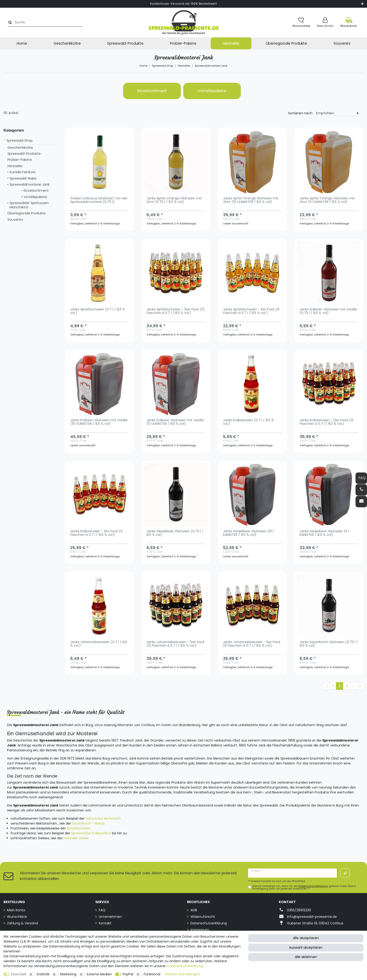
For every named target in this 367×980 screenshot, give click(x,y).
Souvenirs (342, 43)
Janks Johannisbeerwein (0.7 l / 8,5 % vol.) (99, 644)
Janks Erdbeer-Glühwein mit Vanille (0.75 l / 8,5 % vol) (328, 311)
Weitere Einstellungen (182, 974)
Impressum (200, 930)
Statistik (43, 974)
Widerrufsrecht (203, 917)
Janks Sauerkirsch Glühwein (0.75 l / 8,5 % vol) (329, 644)
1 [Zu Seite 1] (333, 686)
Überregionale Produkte (286, 43)
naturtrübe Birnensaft (103, 818)
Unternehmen (110, 917)
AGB (194, 910)
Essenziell (18, 974)
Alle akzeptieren (306, 938)
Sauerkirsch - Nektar (89, 823)
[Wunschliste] (301, 22)
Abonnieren (345, 873)
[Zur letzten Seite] (360, 686)
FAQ (102, 910)
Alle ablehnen (306, 957)
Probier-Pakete (183, 43)
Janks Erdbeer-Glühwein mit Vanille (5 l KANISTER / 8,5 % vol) (175, 422)
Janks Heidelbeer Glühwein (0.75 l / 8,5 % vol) (175, 533)
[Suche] (9, 22)
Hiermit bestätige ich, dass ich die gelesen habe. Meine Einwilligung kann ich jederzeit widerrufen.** (304, 887)
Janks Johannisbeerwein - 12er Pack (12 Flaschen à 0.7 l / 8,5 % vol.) (176, 644)
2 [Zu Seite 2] (340, 686)
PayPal (128, 974)
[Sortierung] (339, 113)
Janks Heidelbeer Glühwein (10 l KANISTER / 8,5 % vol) (248, 533)
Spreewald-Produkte (125, 43)
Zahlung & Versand (22, 923)
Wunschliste (17, 917)
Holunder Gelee (76, 838)
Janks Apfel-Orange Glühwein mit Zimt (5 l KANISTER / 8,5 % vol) (327, 200)
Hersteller (231, 43)
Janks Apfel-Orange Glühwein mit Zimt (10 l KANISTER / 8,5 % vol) (251, 200)
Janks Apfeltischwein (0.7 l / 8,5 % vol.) (98, 311)
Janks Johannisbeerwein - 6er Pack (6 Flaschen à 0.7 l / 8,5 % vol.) (252, 644)
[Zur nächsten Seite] (353, 686)
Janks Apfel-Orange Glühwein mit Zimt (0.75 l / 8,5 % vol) (174, 200)
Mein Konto (16, 910)
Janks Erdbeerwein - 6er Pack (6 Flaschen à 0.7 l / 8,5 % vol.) (96, 533)
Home (22, 43)
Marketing (68, 974)
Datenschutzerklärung (209, 923)
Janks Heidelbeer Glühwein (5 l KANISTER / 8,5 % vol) (324, 533)
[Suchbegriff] (45, 22)
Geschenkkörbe (67, 43)
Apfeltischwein (79, 828)
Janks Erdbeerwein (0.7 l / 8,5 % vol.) (248, 422)
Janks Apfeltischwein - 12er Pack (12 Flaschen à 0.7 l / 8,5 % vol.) (175, 311)
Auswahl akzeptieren (306, 948)
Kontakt (105, 923)
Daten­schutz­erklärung (185, 966)
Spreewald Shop (163, 66)
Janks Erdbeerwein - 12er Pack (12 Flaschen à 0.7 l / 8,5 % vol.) (327, 422)
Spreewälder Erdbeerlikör (91, 833)
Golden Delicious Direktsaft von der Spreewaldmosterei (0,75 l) (99, 200)
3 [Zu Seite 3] (347, 686)
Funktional (152, 974)
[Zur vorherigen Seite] (327, 686)
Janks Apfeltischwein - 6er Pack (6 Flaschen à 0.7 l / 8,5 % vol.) (251, 311)
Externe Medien (99, 974)
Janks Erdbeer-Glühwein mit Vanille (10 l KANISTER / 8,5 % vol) (99, 422)
